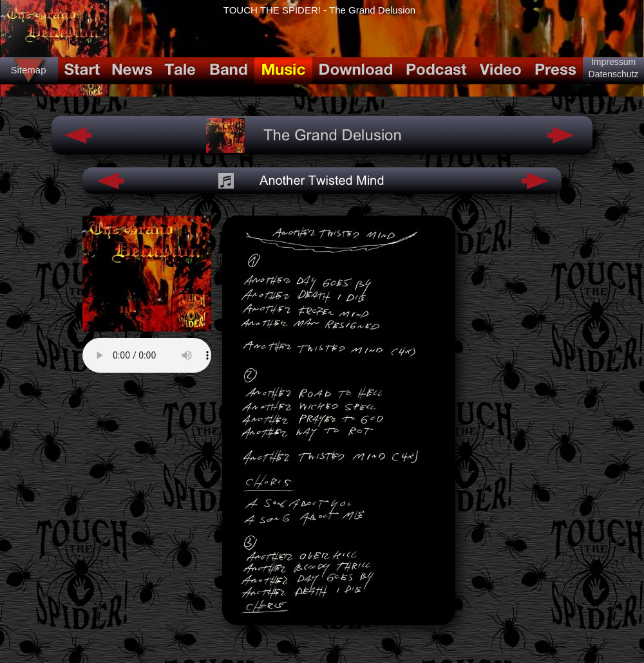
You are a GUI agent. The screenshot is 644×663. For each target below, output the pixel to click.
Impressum (613, 62)
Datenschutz (614, 74)
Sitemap (28, 70)
